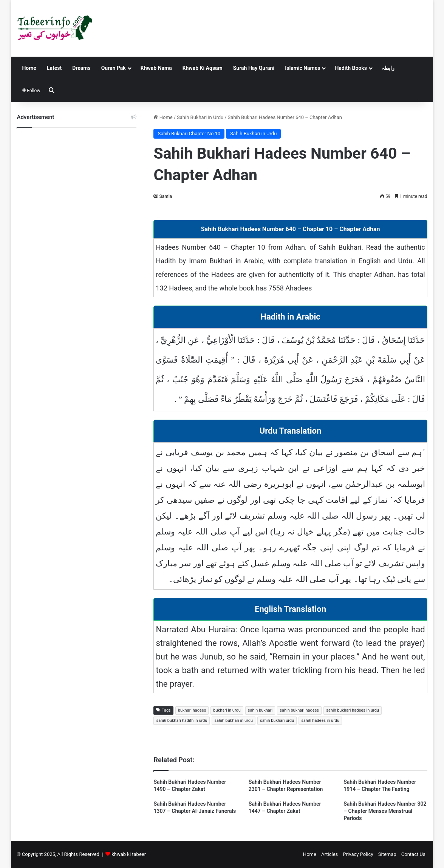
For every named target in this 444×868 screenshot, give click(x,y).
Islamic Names (302, 68)
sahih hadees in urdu (320, 721)
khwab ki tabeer (129, 854)
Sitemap (387, 854)
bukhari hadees (192, 710)
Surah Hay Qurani (254, 68)
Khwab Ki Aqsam (203, 68)
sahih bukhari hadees (299, 710)
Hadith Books (351, 68)
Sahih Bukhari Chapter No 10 (189, 134)
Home (29, 68)
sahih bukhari (260, 710)
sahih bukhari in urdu (234, 721)
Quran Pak (114, 68)
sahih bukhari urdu (277, 721)
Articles (330, 854)
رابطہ (388, 68)
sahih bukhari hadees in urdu (353, 710)
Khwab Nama (156, 68)
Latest (54, 68)
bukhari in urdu (227, 710)
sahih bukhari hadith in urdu (182, 721)
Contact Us (413, 854)
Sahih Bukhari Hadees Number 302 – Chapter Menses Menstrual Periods (385, 811)
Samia (166, 196)
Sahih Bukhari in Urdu (200, 117)
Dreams (81, 68)
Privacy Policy (358, 854)
